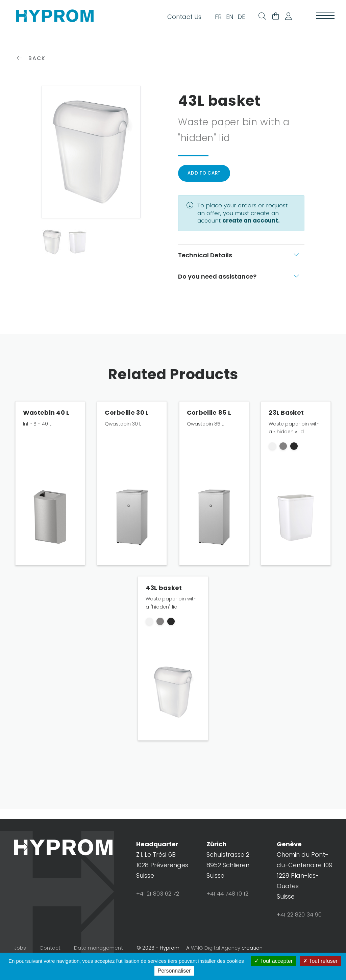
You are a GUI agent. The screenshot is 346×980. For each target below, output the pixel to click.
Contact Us (177, 19)
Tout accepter (274, 961)
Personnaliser (174, 971)
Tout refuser (320, 961)
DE (234, 19)
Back (32, 74)
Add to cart (206, 190)
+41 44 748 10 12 (230, 912)
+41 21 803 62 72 (159, 912)
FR (211, 19)
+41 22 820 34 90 (301, 933)
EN (222, 19)
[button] (286, 19)
